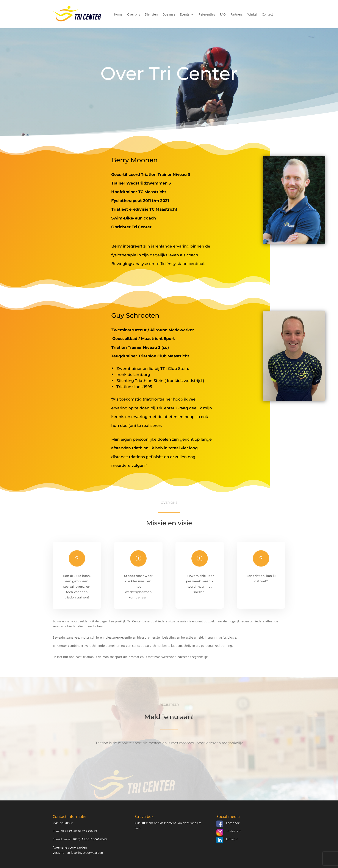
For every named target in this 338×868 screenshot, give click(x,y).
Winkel (252, 15)
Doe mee (169, 15)
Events (185, 15)
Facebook (233, 823)
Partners (237, 15)
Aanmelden (169, 768)
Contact (267, 15)
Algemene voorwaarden (70, 847)
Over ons (134, 15)
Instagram (234, 831)
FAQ (223, 15)
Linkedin (232, 839)
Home (118, 15)
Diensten (151, 15)
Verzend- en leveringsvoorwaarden (78, 853)
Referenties (207, 15)
